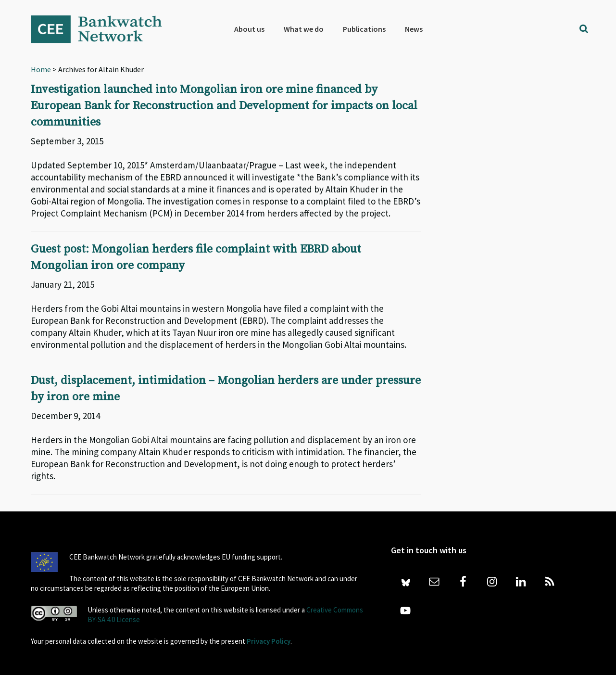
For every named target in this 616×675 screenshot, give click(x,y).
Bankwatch (103, 29)
